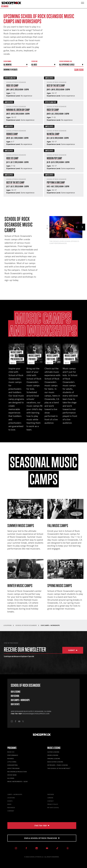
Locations (11, 798)
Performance (13, 755)
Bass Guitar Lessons (55, 762)
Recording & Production (17, 772)
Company (11, 811)
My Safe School (53, 808)
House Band (12, 775)
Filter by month (7, 61)
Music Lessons (54, 748)
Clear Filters (79, 70)
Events (10, 801)
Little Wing (12, 762)
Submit (73, 650)
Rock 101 (11, 752)
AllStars (11, 778)
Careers (50, 798)
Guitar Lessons (53, 752)
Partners (51, 794)
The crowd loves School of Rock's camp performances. (64, 242)
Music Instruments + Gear (17, 781)
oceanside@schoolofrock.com (36, 714)
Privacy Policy (53, 804)
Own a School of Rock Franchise (42, 838)
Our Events (15, 704)
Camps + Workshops (15, 794)
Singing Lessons (54, 758)
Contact (50, 801)
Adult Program (13, 768)
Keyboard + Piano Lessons (58, 765)
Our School (15, 696)
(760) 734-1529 (16, 714)
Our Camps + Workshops (20, 700)
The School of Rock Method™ (59, 768)
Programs (12, 748)
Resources (11, 808)
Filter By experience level (66, 61)
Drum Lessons (53, 755)
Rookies (11, 758)
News (9, 804)
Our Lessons (16, 692)
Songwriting (13, 765)
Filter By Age (34, 61)
